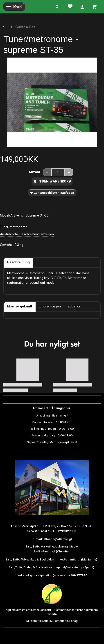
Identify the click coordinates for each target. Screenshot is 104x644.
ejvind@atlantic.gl (69, 567)
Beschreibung (18, 262)
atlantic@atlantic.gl (58, 539)
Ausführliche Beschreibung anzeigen (27, 234)
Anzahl (35, 172)
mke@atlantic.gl (69, 559)
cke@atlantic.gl (44, 551)
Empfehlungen (50, 306)
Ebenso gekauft (20, 306)
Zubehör (74, 306)
